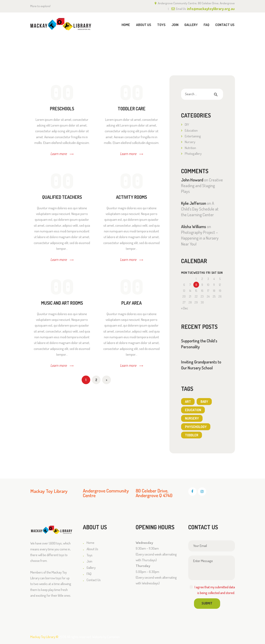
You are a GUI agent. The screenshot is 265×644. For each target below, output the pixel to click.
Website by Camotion (106, 637)
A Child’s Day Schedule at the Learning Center (200, 209)
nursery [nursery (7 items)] (192, 418)
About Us (92, 549)
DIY (187, 124)
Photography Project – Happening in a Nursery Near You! (200, 238)
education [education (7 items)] (193, 410)
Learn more (59, 154)
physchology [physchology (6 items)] (196, 427)
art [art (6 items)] (188, 402)
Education (191, 130)
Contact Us (94, 580)
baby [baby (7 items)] (204, 402)
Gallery (91, 568)
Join (89, 561)
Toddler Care (132, 109)
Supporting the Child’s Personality (199, 344)
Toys (90, 555)
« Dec (185, 308)
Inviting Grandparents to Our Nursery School (201, 365)
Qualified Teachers (62, 197)
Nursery (190, 142)
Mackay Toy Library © (44, 637)
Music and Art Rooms (62, 303)
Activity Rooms (131, 197)
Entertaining (193, 136)
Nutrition (190, 148)
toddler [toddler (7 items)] (192, 435)
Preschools (62, 109)
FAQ (89, 574)
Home (209, 44)
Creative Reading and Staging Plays (202, 186)
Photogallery (193, 153)
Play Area (131, 303)
